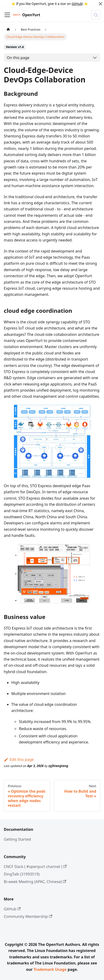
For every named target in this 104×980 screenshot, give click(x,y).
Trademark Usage (50, 969)
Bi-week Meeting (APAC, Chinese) (35, 882)
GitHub (77, 4)
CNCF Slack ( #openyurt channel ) (35, 867)
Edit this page (19, 759)
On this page (18, 58)
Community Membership (28, 916)
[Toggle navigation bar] (7, 15)
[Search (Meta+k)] (96, 15)
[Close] (100, 4)
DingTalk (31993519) (22, 874)
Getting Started (17, 839)
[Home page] (8, 29)
